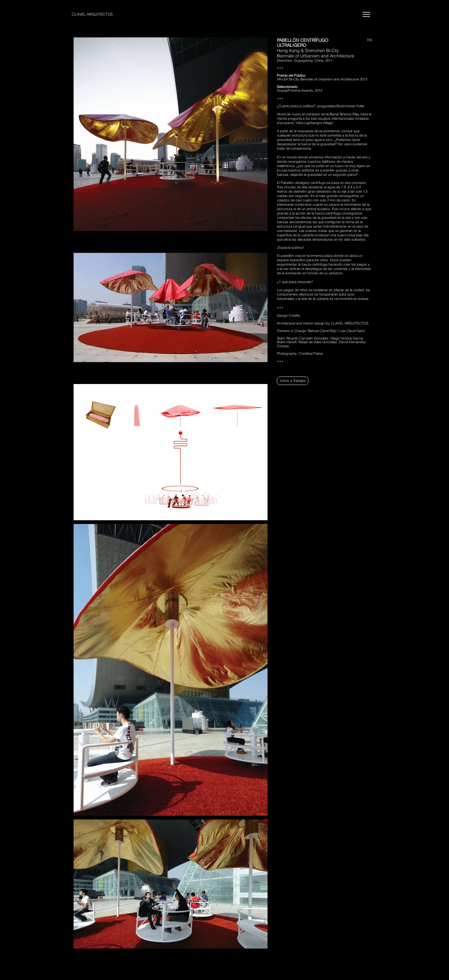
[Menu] (366, 14)
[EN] (366, 40)
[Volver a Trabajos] (293, 381)
